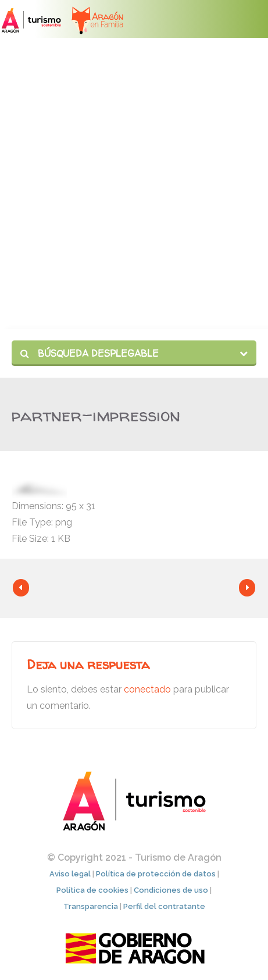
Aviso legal (70, 874)
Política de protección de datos (156, 874)
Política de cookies (92, 890)
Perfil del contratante (164, 906)
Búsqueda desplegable (90, 353)
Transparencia (91, 906)
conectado (147, 689)
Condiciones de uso (171, 890)
